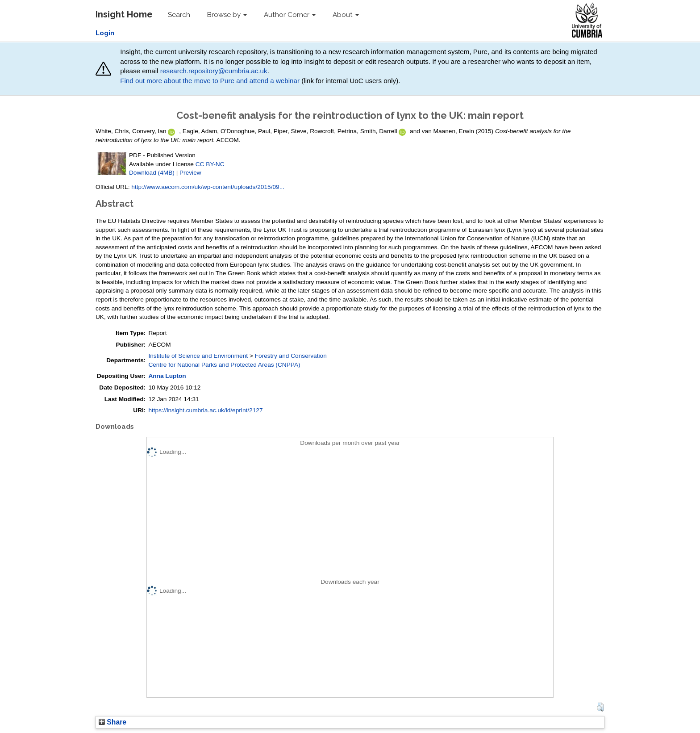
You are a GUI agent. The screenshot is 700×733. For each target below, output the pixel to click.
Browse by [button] (227, 15)
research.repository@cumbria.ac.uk (214, 71)
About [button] (346, 15)
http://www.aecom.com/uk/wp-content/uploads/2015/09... (208, 187)
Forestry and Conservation (291, 356)
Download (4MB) (152, 173)
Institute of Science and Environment (198, 356)
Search (179, 15)
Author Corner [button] (290, 15)
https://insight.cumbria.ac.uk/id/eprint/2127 (205, 410)
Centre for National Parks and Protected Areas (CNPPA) (224, 365)
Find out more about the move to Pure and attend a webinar (210, 81)
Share (112, 722)
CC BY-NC (210, 164)
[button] (600, 707)
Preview (190, 173)
